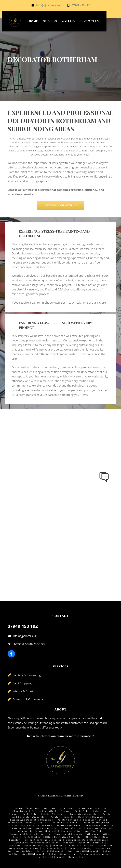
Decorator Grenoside (92, 817)
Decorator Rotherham (99, 825)
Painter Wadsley (53, 848)
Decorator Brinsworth (96, 823)
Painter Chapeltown (27, 808)
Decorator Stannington (94, 854)
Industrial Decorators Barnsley (29, 845)
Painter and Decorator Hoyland (28, 823)
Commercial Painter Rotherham (30, 834)
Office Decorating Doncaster (43, 840)
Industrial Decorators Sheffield (83, 843)
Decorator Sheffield (100, 828)
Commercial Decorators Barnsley (87, 840)
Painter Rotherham (69, 825)
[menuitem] (33, 21)
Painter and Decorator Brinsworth (30, 825)
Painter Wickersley (53, 814)
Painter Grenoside (62, 817)
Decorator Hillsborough (84, 851)
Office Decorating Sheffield (63, 837)
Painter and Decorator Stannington (60, 857)
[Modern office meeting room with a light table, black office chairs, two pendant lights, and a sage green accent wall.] (34, 491)
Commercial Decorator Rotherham (77, 834)
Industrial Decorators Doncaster (74, 845)
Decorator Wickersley (84, 814)
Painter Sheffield (72, 828)
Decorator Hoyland (95, 820)
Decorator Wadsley (80, 848)
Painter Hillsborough (50, 851)
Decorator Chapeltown (59, 808)
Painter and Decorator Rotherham (34, 828)
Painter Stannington (62, 854)
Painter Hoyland (68, 820)
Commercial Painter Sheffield (37, 831)
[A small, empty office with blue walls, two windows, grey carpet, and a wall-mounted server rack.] (87, 438)
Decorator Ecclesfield (75, 811)
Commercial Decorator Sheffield (82, 831)
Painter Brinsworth (65, 823)
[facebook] (11, 654)
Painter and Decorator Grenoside (32, 820)
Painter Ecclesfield (44, 811)
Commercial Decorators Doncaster (36, 843)
